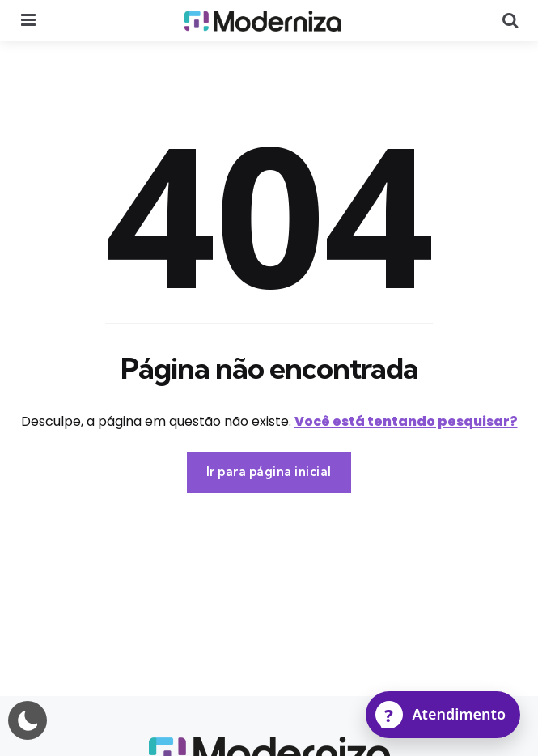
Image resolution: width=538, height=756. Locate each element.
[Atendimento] (443, 715)
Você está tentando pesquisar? (406, 421)
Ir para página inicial (269, 471)
